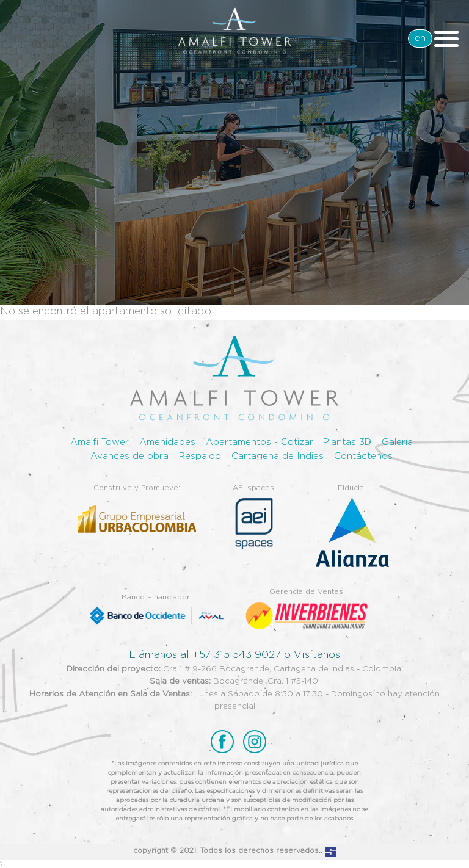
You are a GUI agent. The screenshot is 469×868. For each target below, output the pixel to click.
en (420, 38)
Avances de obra (129, 456)
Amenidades (167, 442)
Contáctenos (363, 456)
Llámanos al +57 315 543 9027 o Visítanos (234, 655)
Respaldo (200, 456)
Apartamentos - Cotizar (260, 442)
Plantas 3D (347, 442)
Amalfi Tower (100, 442)
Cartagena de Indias (278, 456)
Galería (397, 442)
